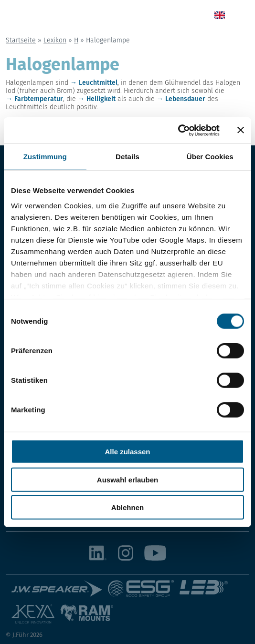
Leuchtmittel (98, 83)
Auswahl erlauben (127, 479)
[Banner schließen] (241, 130)
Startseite (21, 40)
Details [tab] (127, 157)
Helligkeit (101, 99)
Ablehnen (127, 507)
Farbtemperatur (39, 99)
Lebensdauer (185, 99)
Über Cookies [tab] (210, 157)
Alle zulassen (127, 452)
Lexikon (55, 40)
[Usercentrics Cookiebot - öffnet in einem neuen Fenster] (178, 130)
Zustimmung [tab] (45, 157)
